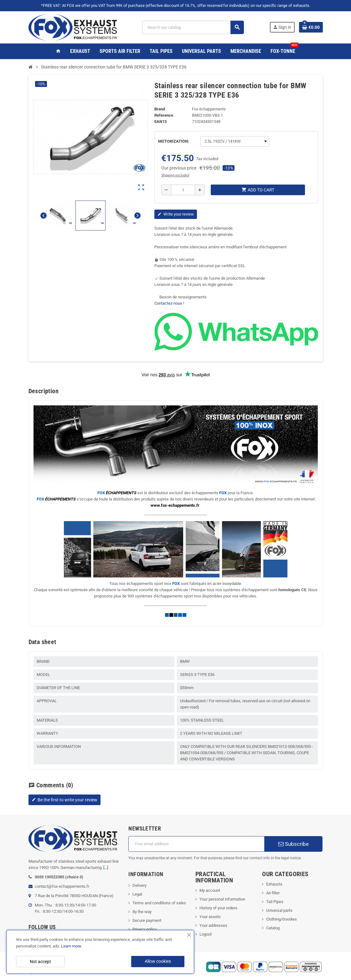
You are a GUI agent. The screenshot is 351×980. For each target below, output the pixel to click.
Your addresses (213, 925)
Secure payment (147, 920)
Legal (137, 894)
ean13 (160, 122)
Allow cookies (158, 961)
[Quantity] (183, 190)
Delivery (139, 885)
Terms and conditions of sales (159, 903)
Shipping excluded (175, 175)
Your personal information (222, 899)
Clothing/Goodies (281, 919)
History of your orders (218, 908)
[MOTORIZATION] (235, 141)
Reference (164, 115)
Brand (160, 109)
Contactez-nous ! (169, 303)
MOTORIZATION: (174, 141)
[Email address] (196, 844)
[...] (106, 868)
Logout (206, 934)
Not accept (40, 962)
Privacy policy (145, 929)
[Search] (193, 27)
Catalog (273, 928)
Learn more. (72, 946)
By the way (142, 912)
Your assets (210, 917)
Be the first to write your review (65, 800)
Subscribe (294, 844)
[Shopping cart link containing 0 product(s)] (311, 27)
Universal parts (279, 910)
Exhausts (274, 884)
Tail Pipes (275, 902)
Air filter (273, 893)
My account (210, 890)
